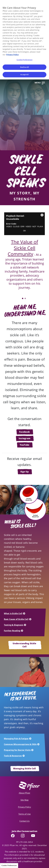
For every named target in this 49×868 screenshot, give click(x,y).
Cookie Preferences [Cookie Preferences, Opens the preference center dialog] (24, 60)
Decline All (24, 67)
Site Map (25, 800)
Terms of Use (25, 814)
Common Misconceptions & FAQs (20, 744)
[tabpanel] (24, 255)
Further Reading (12, 631)
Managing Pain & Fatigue (16, 738)
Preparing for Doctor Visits (17, 750)
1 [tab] (23, 298)
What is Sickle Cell (13, 613)
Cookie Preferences (9, 865)
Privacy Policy (24, 807)
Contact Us (24, 821)
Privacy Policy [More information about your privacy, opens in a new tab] (12, 55)
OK (24, 231)
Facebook (24, 432)
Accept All (24, 75)
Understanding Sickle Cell (24, 645)
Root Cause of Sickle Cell (16, 619)
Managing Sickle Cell (24, 769)
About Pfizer (25, 793)
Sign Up (24, 472)
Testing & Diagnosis (14, 625)
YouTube (25, 445)
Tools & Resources (13, 756)
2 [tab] (25, 298)
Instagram (24, 438)
